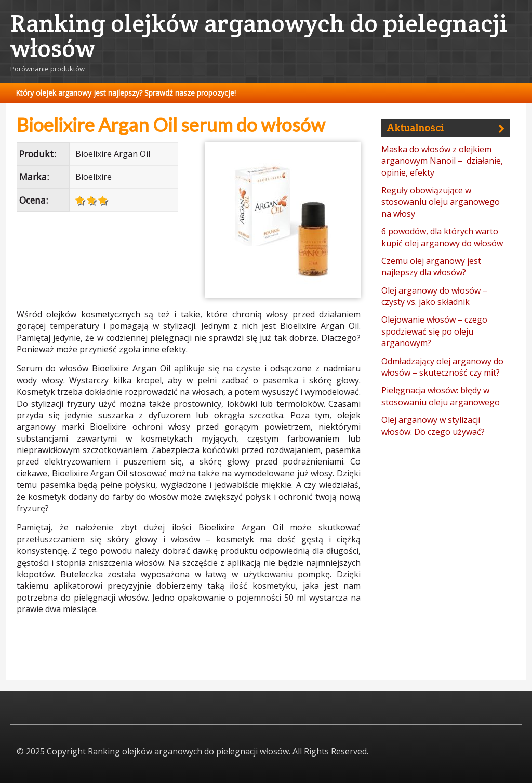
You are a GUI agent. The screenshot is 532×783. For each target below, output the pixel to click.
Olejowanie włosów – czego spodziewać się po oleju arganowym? (434, 331)
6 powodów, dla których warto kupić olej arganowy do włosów (442, 237)
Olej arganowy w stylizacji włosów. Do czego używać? (433, 426)
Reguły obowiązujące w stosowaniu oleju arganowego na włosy (441, 202)
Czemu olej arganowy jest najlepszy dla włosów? (431, 267)
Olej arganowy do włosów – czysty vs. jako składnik (434, 296)
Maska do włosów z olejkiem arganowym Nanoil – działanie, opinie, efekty (442, 161)
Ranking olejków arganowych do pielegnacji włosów (259, 35)
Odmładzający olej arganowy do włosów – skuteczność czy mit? (442, 367)
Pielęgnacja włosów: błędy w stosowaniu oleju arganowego (441, 396)
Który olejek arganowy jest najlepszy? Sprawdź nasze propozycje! (126, 93)
